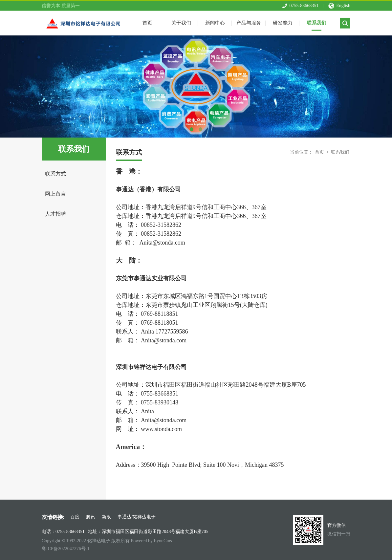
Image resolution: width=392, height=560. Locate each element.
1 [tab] (192, 129)
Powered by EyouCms (151, 541)
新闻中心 (215, 21)
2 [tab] (200, 129)
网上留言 (55, 194)
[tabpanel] (196, 86)
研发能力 (283, 21)
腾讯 (91, 517)
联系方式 (55, 174)
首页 (319, 152)
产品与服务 (249, 21)
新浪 (106, 517)
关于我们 (181, 21)
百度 (75, 517)
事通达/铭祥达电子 (137, 517)
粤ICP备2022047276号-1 (65, 549)
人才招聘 (55, 214)
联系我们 (316, 21)
